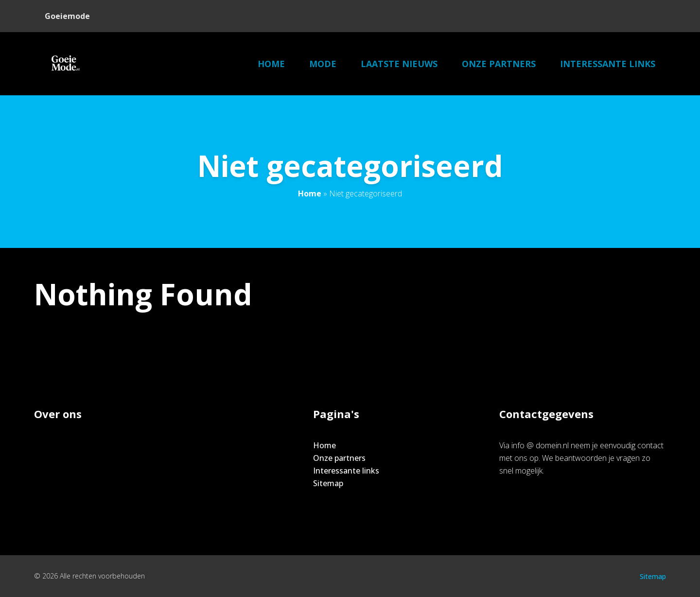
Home (271, 64)
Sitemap (328, 483)
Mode (323, 64)
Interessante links (608, 64)
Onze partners (499, 64)
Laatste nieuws (399, 64)
